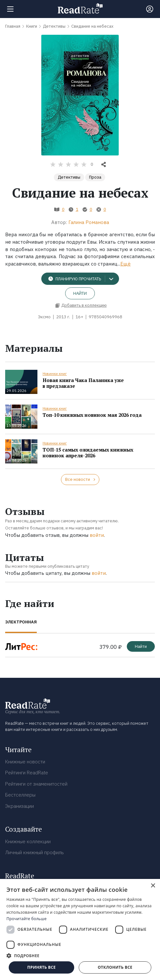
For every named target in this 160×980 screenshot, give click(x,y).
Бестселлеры (20, 795)
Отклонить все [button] (115, 967)
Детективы (69, 177)
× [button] (153, 886)
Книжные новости (25, 762)
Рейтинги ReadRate (27, 773)
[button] (80, 956)
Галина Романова (89, 222)
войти (97, 535)
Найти (80, 293)
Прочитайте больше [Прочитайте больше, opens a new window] (26, 919)
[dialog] (80, 929)
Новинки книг (55, 374)
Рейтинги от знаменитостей (36, 784)
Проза (95, 177)
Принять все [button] (42, 967)
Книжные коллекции (28, 841)
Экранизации (20, 806)
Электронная (21, 622)
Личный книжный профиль (35, 852)
